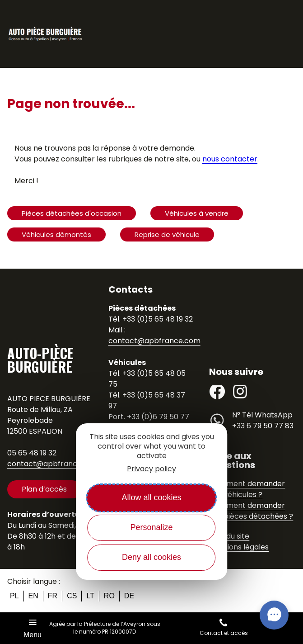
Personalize (151, 527)
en (33, 596)
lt (90, 596)
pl (14, 596)
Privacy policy (151, 469)
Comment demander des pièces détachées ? (251, 511)
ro (109, 596)
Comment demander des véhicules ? (247, 489)
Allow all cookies (151, 497)
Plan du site (229, 536)
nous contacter (230, 159)
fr (53, 596)
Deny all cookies (151, 557)
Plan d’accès (44, 489)
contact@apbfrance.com (53, 464)
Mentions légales (239, 547)
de (129, 596)
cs (72, 596)
